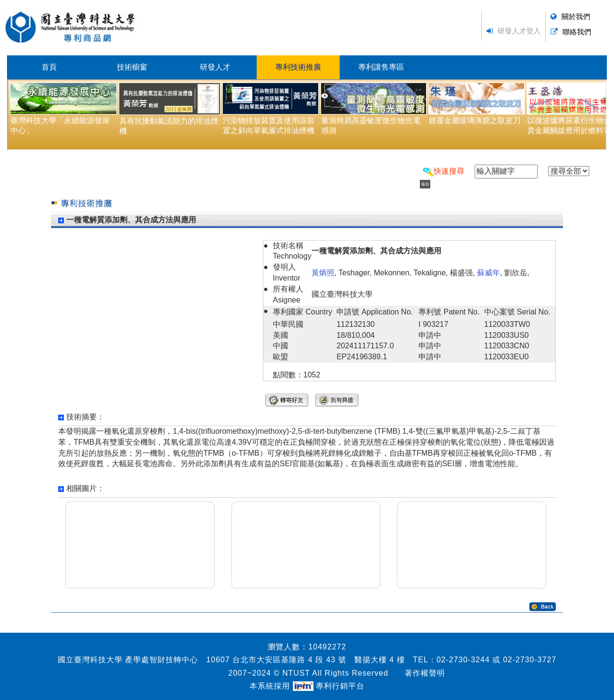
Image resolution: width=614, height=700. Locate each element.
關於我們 (576, 16)
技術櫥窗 (132, 67)
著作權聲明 (425, 673)
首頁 (49, 67)
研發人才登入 (519, 31)
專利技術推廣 (298, 67)
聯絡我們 (577, 32)
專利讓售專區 (381, 67)
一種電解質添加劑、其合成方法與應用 (131, 220)
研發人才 (215, 67)
